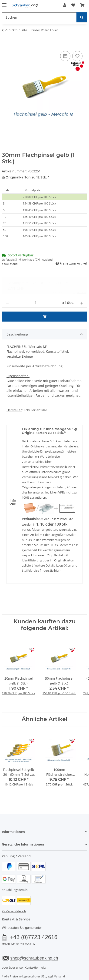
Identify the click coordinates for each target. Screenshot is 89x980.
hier (57, 550)
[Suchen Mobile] (39, 17)
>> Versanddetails (14, 891)
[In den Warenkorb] (6, 45)
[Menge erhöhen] (82, 282)
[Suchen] (82, 17)
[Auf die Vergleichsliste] (65, 56)
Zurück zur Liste (16, 30)
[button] (65, 5)
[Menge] (36, 282)
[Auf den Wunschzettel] (77, 56)
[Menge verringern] (7, 282)
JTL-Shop (53, 972)
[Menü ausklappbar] (4, 3)
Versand (59, 956)
